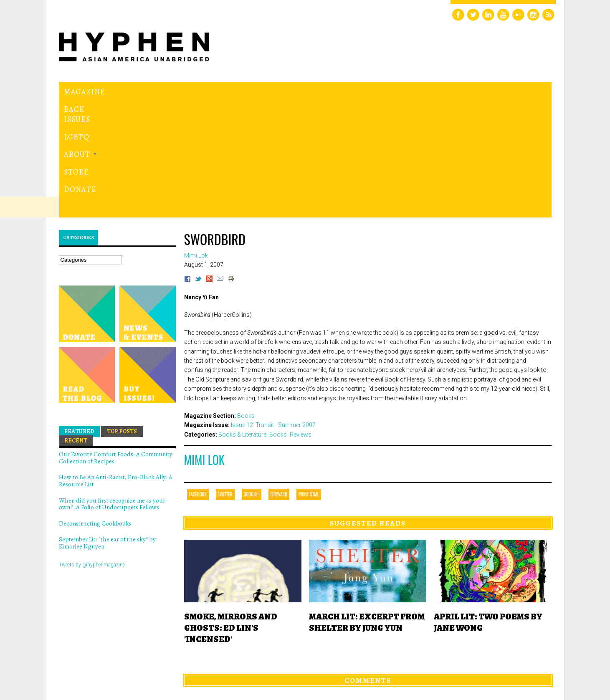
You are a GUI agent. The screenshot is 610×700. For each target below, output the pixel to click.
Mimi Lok (204, 345)
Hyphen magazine (97, 658)
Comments (368, 565)
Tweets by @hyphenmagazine (92, 450)
